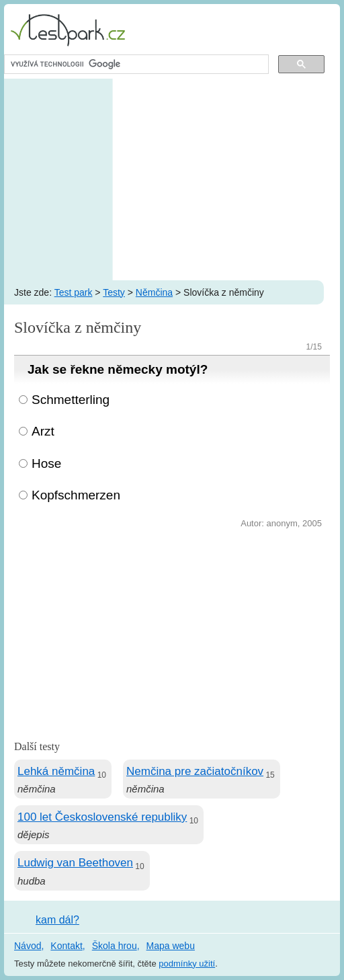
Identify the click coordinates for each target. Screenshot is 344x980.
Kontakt (66, 946)
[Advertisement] (172, 179)
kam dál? (57, 920)
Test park (74, 292)
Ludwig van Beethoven (75, 863)
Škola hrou (115, 946)
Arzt (43, 431)
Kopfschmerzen (76, 495)
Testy (114, 292)
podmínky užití (187, 964)
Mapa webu (171, 946)
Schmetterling (71, 400)
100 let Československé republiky (102, 817)
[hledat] (135, 65)
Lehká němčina (56, 771)
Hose (46, 463)
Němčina (154, 292)
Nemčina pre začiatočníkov (195, 771)
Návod (28, 946)
